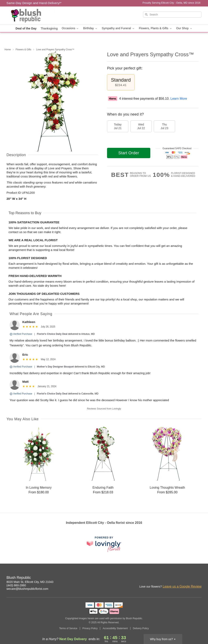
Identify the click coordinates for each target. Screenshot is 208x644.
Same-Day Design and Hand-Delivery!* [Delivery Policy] (34, 3)
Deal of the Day (26, 28)
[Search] (172, 15)
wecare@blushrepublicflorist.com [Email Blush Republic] (27, 589)
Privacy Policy (90, 628)
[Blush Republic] (36, 16)
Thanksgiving (49, 28)
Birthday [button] (90, 28)
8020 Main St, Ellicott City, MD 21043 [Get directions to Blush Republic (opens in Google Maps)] (30, 582)
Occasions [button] (70, 28)
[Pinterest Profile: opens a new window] (199, 578)
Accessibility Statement (115, 628)
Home (8, 50)
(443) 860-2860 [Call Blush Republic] (16, 585)
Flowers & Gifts (23, 50)
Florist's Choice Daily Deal (52, 334)
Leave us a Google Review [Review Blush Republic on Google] (182, 586)
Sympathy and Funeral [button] (118, 28)
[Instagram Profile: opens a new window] (181, 578)
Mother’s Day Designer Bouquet (55, 367)
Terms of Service (68, 628)
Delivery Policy (141, 628)
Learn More (179, 99)
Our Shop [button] (184, 28)
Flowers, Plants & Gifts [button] (156, 28)
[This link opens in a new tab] (104, 544)
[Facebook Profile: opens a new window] (190, 578)
